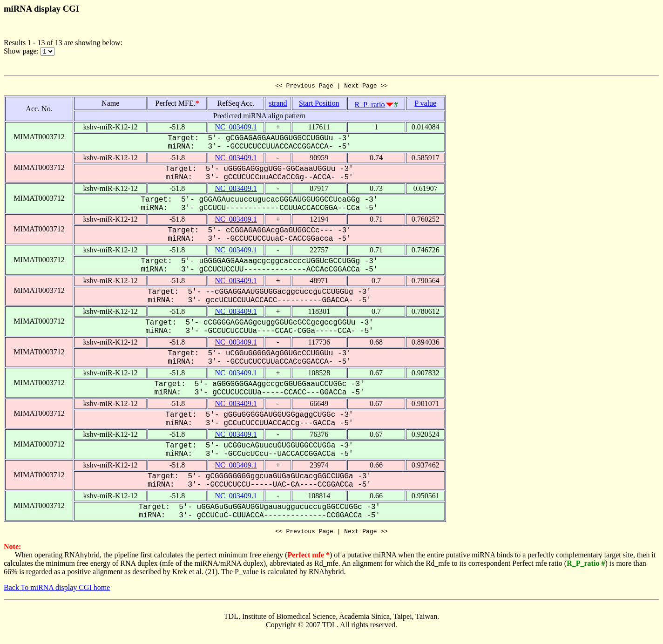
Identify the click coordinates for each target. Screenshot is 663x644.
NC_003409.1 (236, 128)
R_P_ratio (370, 106)
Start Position (319, 105)
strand (278, 105)
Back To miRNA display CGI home (57, 590)
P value (425, 105)
